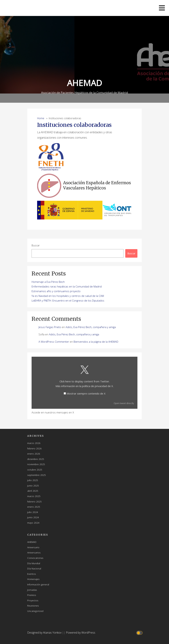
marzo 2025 (34, 496)
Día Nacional (34, 568)
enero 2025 (34, 507)
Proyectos (33, 600)
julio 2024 (33, 512)
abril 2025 (33, 491)
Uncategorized (35, 611)
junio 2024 (33, 517)
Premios (32, 595)
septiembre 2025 (37, 475)
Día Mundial (34, 563)
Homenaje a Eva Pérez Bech (48, 282)
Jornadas (32, 590)
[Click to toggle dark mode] (140, 633)
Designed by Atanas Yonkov (45, 633)
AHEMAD (84, 83)
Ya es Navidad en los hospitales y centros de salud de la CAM (68, 296)
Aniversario (33, 547)
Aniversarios (34, 552)
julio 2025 (33, 480)
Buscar (36, 245)
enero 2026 (34, 454)
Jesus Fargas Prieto (50, 327)
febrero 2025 (34, 501)
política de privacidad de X (97, 386)
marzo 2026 (34, 443)
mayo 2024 (33, 523)
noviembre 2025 (36, 464)
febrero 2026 (34, 448)
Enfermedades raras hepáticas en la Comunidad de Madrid (67, 286)
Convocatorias (35, 558)
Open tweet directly (124, 403)
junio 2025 (33, 486)
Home (41, 118)
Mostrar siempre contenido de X (86, 393)
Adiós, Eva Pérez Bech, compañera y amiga (91, 327)
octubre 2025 (35, 470)
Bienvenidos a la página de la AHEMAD (96, 342)
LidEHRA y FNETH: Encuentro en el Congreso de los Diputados (68, 300)
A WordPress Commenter (54, 342)
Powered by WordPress (81, 633)
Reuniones (33, 606)
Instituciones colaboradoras (74, 125)
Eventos (32, 574)
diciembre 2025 (36, 459)
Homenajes (33, 579)
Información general (38, 584)
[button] (162, 8)
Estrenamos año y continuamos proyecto (56, 291)
